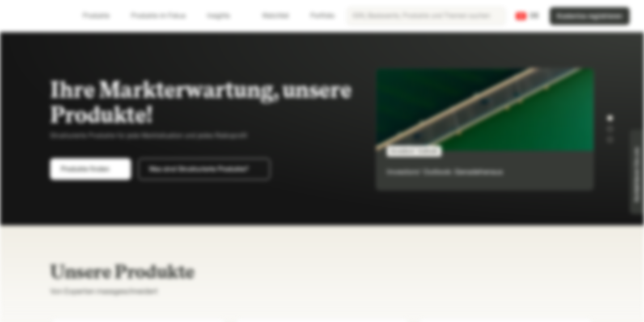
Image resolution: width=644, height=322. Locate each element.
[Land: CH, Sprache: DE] (527, 16)
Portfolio (317, 16)
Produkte (102, 16)
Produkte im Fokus (164, 16)
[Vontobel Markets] (39, 16)
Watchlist (270, 16)
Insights (224, 16)
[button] (610, 118)
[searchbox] (426, 16)
